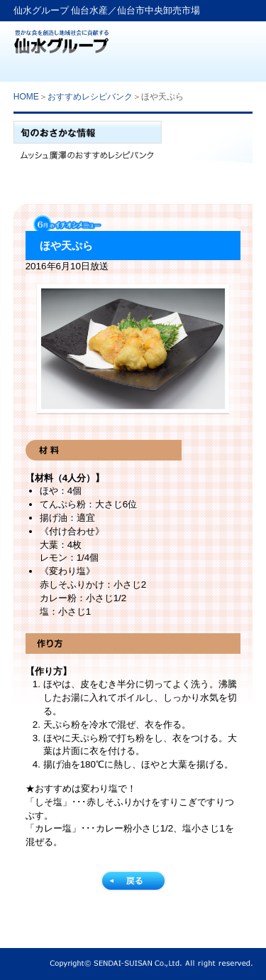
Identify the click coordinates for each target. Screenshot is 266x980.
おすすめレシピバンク (90, 97)
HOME (26, 97)
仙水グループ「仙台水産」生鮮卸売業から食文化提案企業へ (61, 37)
